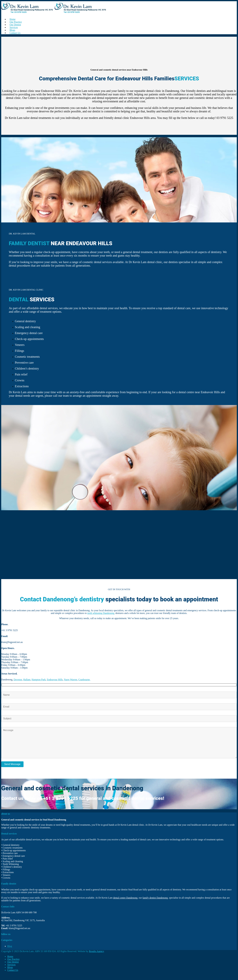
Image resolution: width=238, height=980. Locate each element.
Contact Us (15, 33)
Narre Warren (71, 680)
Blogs (10, 973)
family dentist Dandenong (155, 904)
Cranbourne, (84, 680)
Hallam (27, 680)
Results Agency (97, 957)
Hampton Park (39, 680)
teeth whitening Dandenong (101, 613)
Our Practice (13, 965)
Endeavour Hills (55, 680)
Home (10, 962)
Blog (10, 952)
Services (11, 971)
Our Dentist (13, 968)
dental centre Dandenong (125, 904)
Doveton (18, 680)
